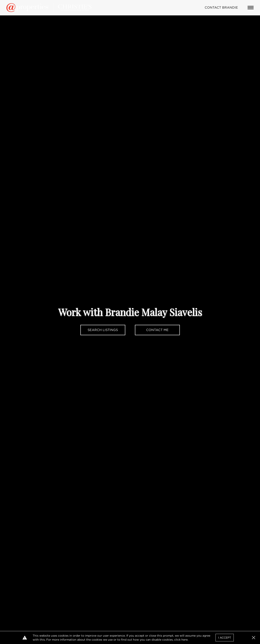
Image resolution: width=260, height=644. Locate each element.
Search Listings (103, 330)
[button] (254, 638)
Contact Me (157, 330)
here (185, 640)
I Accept (225, 638)
